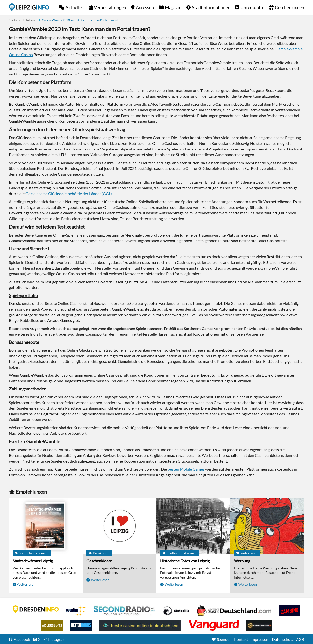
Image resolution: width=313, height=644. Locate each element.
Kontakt (241, 639)
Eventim (76, 611)
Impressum (260, 639)
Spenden (224, 639)
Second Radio (125, 611)
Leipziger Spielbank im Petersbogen (234, 611)
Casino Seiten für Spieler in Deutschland (176, 611)
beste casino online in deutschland (140, 625)
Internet (31, 20)
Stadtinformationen (211, 7)
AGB (300, 639)
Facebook (22, 639)
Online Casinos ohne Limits (259, 625)
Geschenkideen (290, 7)
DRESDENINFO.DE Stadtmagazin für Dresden (36, 609)
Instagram (57, 639)
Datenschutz (283, 639)
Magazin (173, 7)
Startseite (29, 7)
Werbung (242, 561)
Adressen (145, 7)
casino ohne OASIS (214, 625)
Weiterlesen (26, 584)
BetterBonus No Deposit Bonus (81, 625)
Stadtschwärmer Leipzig (33, 561)
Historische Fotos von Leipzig (185, 561)
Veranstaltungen (110, 7)
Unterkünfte (252, 7)
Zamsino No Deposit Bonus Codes (290, 611)
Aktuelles (75, 7)
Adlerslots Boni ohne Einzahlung (52, 625)
